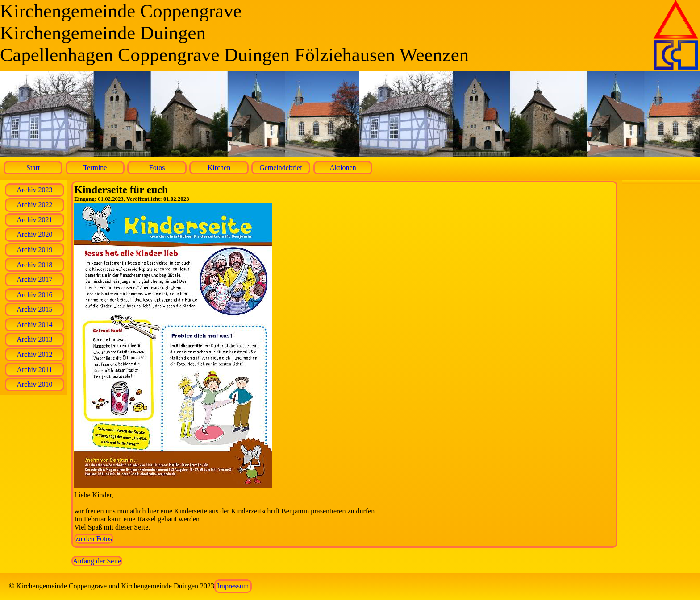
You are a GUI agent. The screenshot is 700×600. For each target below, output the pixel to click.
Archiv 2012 (34, 354)
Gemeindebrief (281, 168)
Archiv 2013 (34, 339)
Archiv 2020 (34, 234)
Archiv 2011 (34, 370)
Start (33, 168)
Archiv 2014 (34, 325)
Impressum (233, 586)
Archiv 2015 (34, 309)
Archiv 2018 (34, 265)
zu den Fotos (94, 539)
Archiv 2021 (34, 220)
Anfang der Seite (97, 561)
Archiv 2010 (34, 384)
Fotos (157, 168)
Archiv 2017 (34, 279)
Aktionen (343, 168)
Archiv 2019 (34, 250)
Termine (95, 168)
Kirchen (219, 168)
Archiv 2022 (34, 205)
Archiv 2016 (34, 295)
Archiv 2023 (34, 190)
